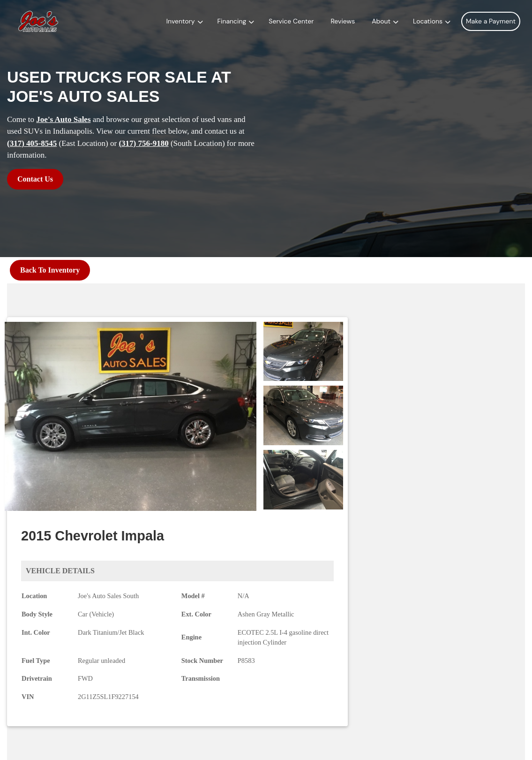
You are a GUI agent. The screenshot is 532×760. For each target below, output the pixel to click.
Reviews (343, 21)
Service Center (291, 21)
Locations (428, 21)
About (381, 21)
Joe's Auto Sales (63, 119)
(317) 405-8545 (32, 143)
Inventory (181, 21)
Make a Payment (491, 21)
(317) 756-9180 (143, 143)
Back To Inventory (50, 270)
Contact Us (35, 179)
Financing (232, 21)
